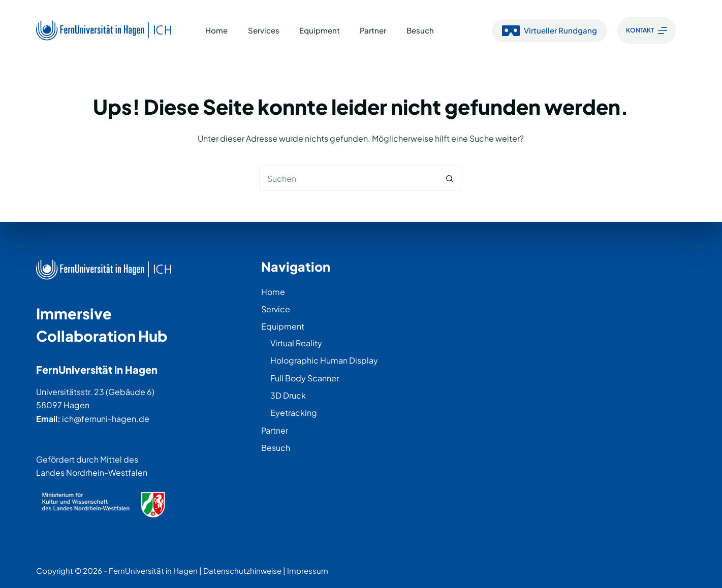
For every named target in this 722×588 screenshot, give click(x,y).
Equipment (320, 30)
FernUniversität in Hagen (153, 570)
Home (216, 30)
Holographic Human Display (324, 360)
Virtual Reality (296, 343)
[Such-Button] (450, 178)
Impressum (308, 570)
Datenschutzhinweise (242, 570)
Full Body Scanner (305, 378)
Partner (373, 30)
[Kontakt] (647, 30)
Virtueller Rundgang (550, 31)
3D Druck (288, 395)
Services (264, 30)
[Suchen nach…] (348, 178)
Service (276, 309)
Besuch (420, 30)
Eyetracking (294, 413)
